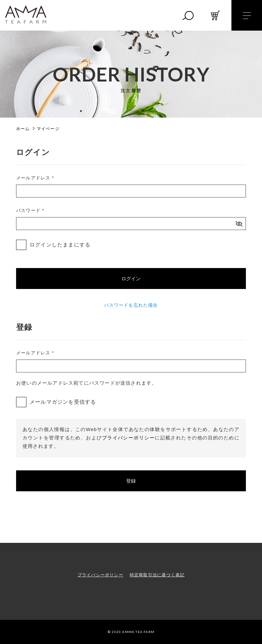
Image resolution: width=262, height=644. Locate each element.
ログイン (131, 279)
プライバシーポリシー (128, 438)
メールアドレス (35, 178)
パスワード (30, 210)
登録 (131, 481)
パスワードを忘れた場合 (131, 305)
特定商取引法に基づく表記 (157, 575)
